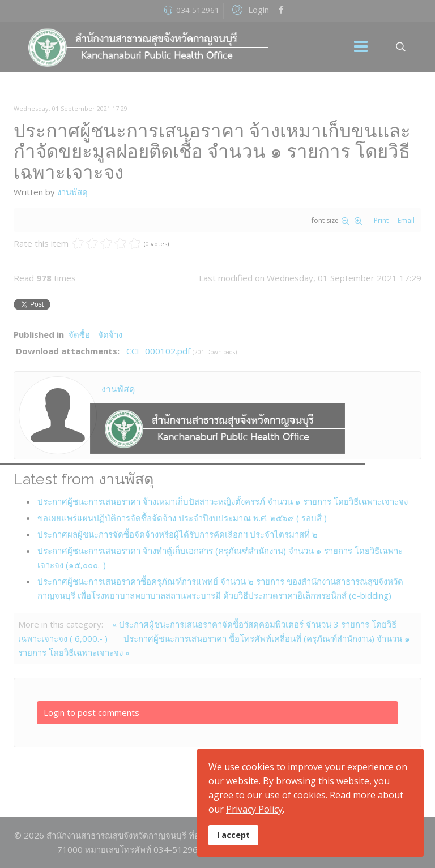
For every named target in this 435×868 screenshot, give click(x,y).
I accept (233, 835)
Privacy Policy (254, 809)
